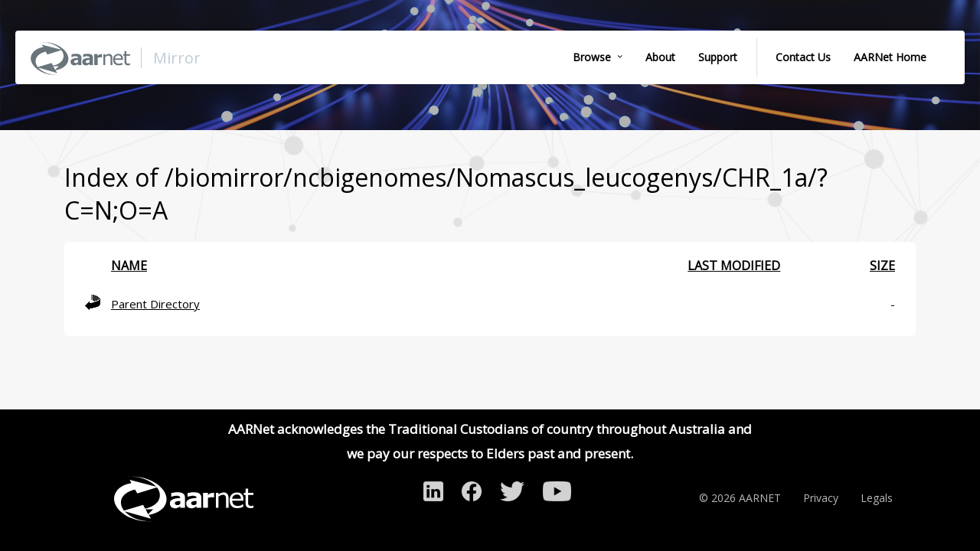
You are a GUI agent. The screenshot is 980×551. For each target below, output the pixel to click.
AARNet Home (890, 57)
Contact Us (803, 57)
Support (718, 57)
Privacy (821, 498)
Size (882, 266)
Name (129, 266)
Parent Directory (155, 304)
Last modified (734, 266)
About (660, 57)
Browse (592, 57)
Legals (877, 498)
